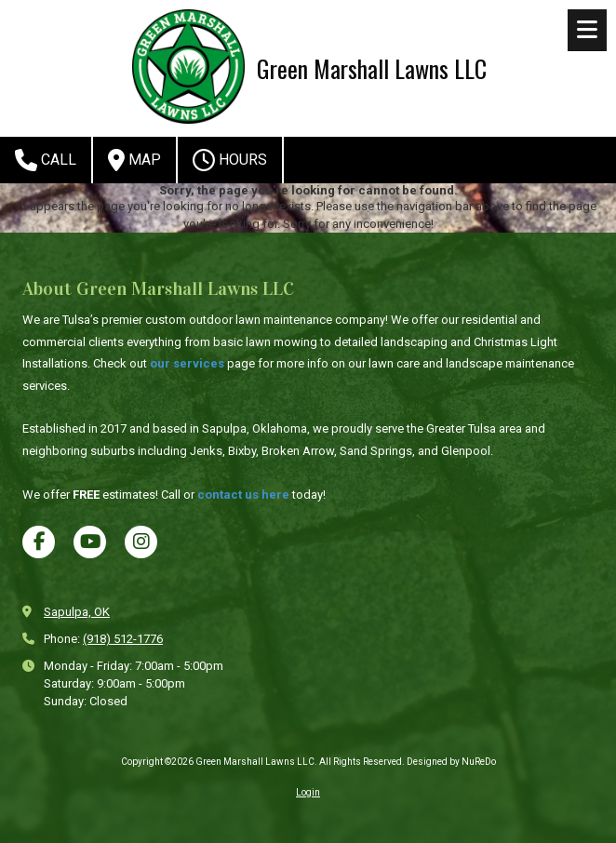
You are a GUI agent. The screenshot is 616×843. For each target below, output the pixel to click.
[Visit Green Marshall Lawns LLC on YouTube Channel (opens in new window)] (90, 542)
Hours (230, 160)
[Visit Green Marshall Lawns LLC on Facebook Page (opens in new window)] (39, 542)
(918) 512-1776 (123, 639)
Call (46, 160)
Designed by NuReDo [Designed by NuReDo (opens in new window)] (451, 762)
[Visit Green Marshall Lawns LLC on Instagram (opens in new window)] (141, 542)
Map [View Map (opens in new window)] (134, 160)
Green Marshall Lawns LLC (372, 68)
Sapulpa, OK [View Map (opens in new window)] (77, 612)
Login (308, 792)
